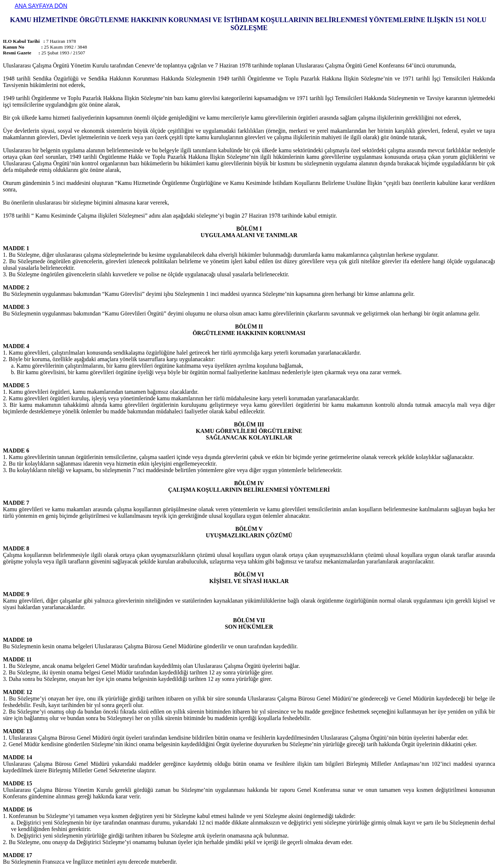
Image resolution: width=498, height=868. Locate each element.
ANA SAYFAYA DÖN (41, 6)
